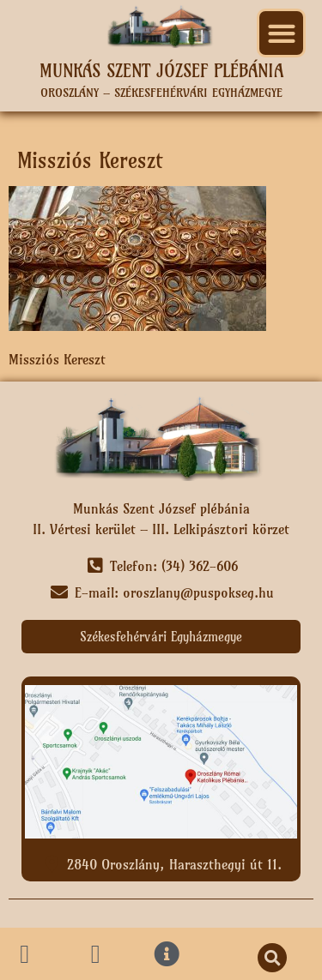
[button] (281, 33)
